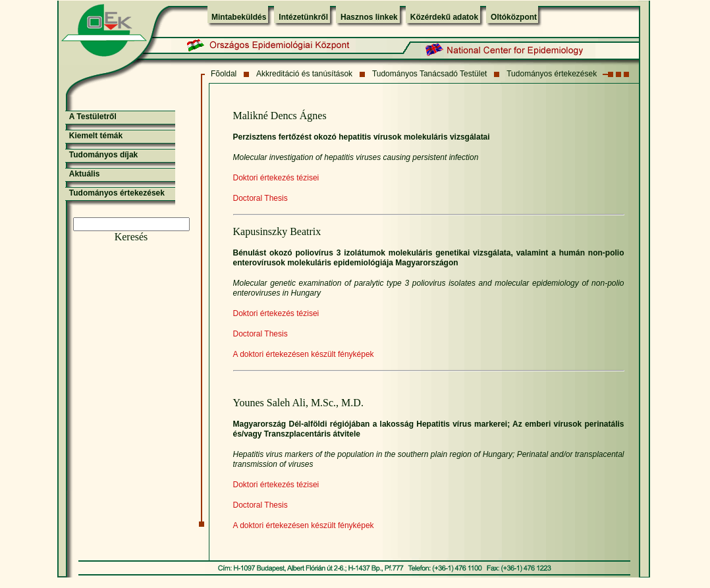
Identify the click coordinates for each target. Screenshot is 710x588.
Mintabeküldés (239, 17)
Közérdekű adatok (444, 17)
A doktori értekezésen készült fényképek (304, 354)
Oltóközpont (514, 17)
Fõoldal (224, 74)
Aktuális (85, 174)
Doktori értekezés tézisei (276, 178)
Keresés (131, 237)
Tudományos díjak (103, 155)
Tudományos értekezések (552, 74)
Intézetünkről (303, 17)
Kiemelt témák (96, 136)
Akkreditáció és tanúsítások (304, 74)
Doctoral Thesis (260, 198)
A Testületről (93, 117)
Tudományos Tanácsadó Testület (430, 74)
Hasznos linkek (369, 17)
